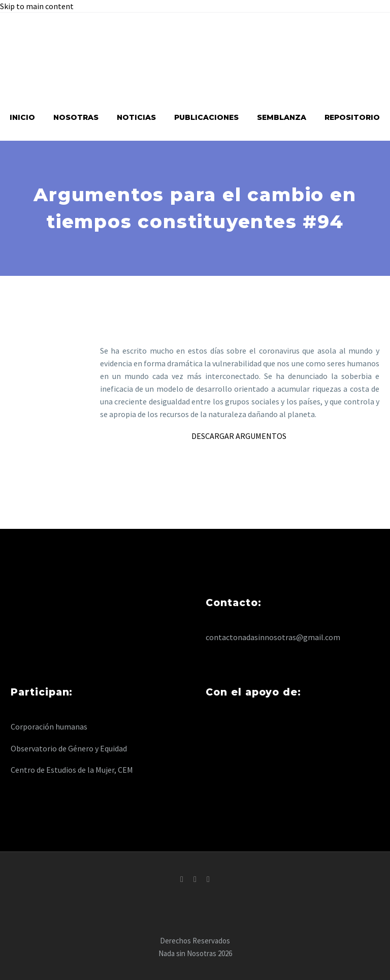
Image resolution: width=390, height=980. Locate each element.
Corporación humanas (49, 726)
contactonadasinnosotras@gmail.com (273, 637)
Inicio (22, 117)
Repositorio (352, 117)
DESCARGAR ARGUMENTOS (240, 436)
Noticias (136, 117)
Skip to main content (37, 6)
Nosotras (76, 117)
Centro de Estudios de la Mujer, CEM (72, 770)
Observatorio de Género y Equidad (69, 748)
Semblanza (282, 117)
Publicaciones (206, 117)
